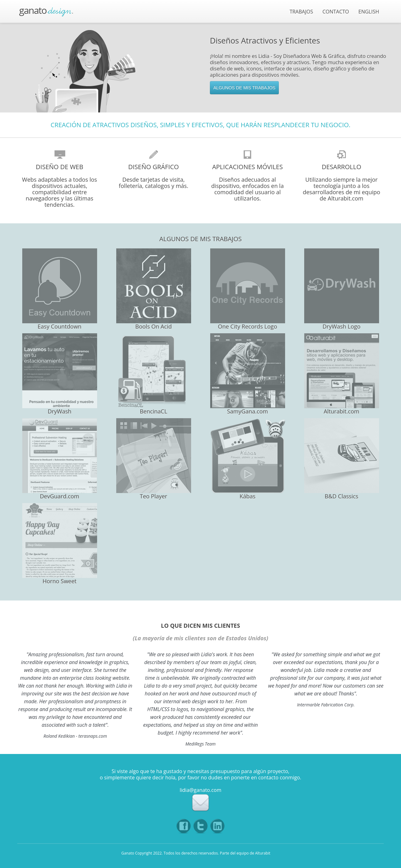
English (369, 12)
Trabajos (301, 12)
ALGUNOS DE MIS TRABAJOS (244, 88)
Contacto (336, 12)
